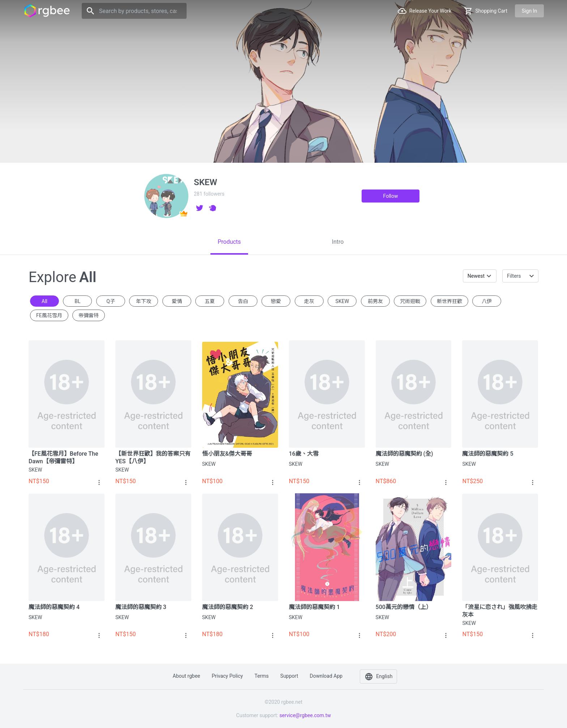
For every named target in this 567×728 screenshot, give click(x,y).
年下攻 (144, 301)
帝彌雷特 (89, 315)
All (44, 301)
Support (289, 676)
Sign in (529, 11)
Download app (326, 676)
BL (77, 301)
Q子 (111, 301)
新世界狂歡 (449, 301)
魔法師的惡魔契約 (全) (404, 454)
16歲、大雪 (304, 454)
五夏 (210, 301)
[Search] (134, 11)
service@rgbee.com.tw (305, 715)
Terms (262, 676)
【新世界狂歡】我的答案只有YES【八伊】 (153, 457)
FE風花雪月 (49, 315)
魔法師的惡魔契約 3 (141, 607)
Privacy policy (227, 676)
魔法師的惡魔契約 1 (314, 607)
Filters (514, 276)
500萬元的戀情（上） (404, 607)
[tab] (229, 242)
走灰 (309, 301)
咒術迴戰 (410, 301)
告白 (243, 301)
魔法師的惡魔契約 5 (488, 454)
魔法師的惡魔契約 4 (54, 607)
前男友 (375, 301)
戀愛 (276, 301)
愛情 (177, 301)
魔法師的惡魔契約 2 (228, 607)
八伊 (487, 301)
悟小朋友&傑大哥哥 (227, 454)
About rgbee (187, 676)
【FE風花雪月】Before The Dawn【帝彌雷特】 (63, 457)
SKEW (342, 301)
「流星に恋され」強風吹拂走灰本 (500, 611)
